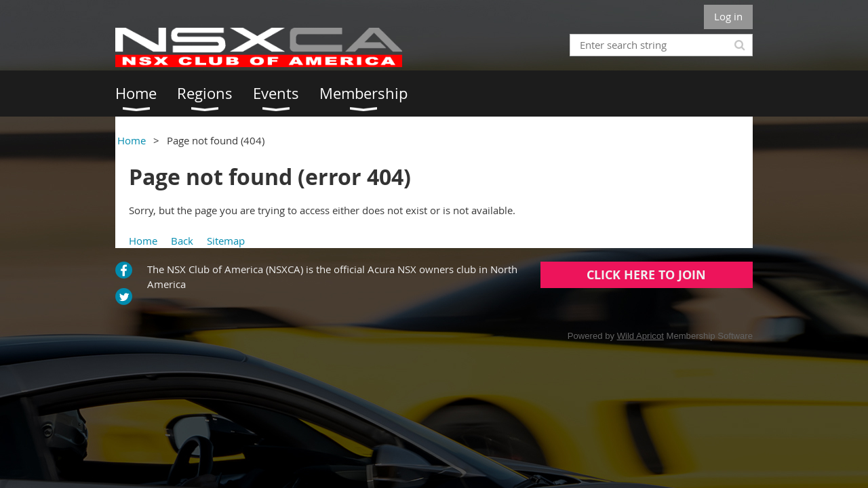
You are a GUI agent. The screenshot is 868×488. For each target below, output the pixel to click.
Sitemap (226, 241)
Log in (728, 16)
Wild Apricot (640, 336)
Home (132, 140)
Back (182, 241)
